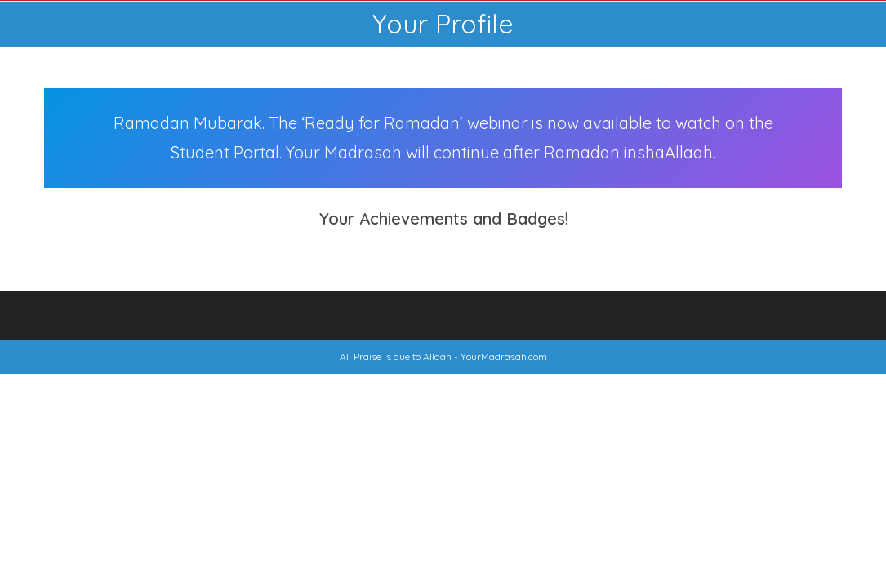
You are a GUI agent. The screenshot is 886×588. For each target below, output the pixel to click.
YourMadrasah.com (504, 356)
